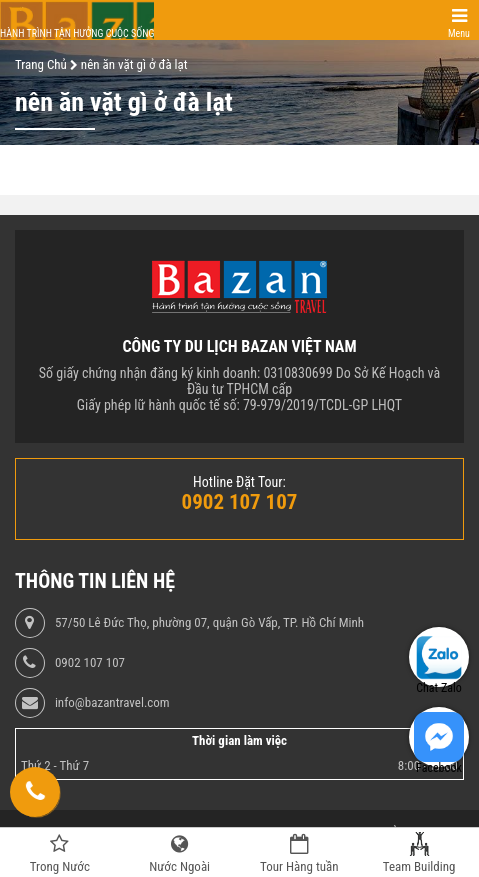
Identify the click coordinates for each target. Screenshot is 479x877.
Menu (459, 33)
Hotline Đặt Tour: (239, 482)
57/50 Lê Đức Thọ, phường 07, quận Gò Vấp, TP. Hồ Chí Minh (209, 623)
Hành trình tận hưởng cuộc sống (77, 33)
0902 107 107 (90, 663)
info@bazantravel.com (112, 703)
